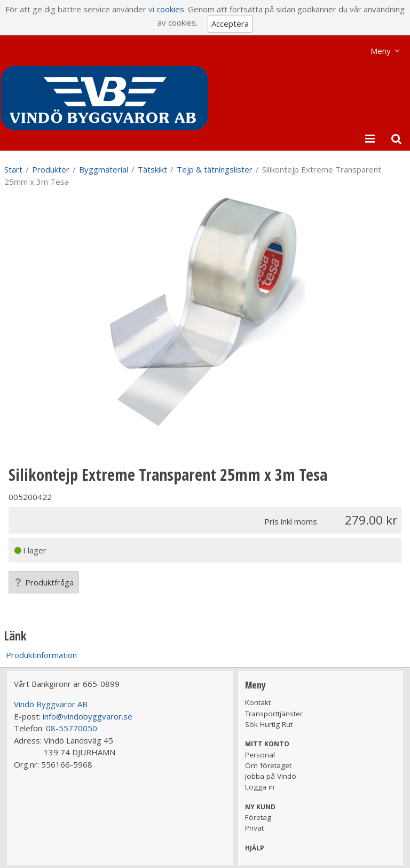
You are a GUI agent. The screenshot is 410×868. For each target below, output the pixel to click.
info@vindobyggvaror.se (88, 716)
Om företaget (268, 765)
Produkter (51, 169)
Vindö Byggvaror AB (51, 704)
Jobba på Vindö (271, 776)
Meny (381, 51)
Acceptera (230, 24)
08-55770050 (72, 728)
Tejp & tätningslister (215, 169)
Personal (260, 755)
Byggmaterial (104, 169)
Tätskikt (152, 169)
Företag (258, 817)
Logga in (260, 787)
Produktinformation (41, 655)
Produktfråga (44, 582)
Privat (254, 828)
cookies (170, 9)
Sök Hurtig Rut (269, 724)
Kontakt (258, 702)
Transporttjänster (274, 714)
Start (13, 169)
